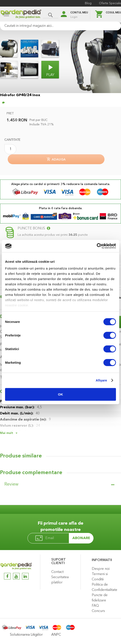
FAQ (95, 606)
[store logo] (21, 15)
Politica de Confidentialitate (104, 587)
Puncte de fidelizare (100, 598)
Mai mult (7, 433)
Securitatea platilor (60, 580)
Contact (57, 572)
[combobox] (60, 26)
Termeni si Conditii (100, 577)
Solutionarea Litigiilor (26, 635)
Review (11, 484)
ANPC (56, 635)
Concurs (98, 611)
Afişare (101, 380)
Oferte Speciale (110, 3)
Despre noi (101, 569)
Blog (88, 3)
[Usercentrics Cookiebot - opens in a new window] (97, 246)
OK (61, 394)
